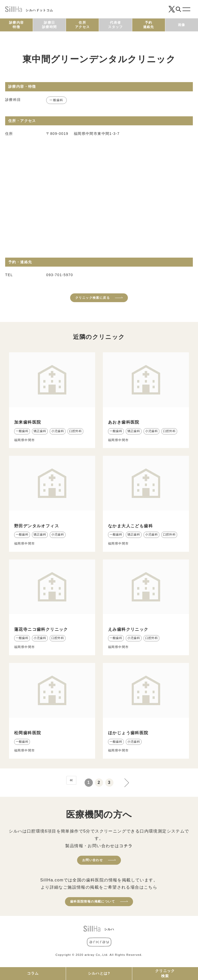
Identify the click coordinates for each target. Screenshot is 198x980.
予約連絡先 (149, 25)
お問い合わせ (93, 860)
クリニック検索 (165, 973)
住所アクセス (82, 25)
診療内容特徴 (16, 25)
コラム (33, 973)
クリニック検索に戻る (93, 298)
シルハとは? (99, 973)
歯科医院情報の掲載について (93, 902)
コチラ (126, 846)
